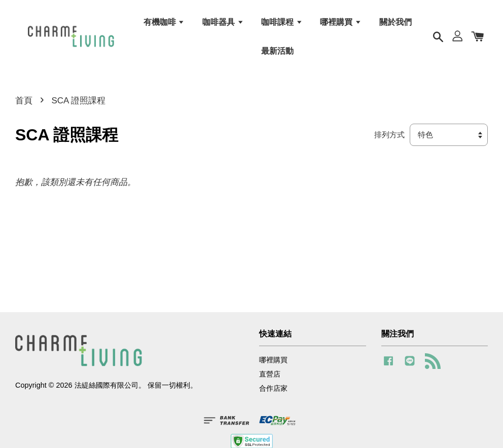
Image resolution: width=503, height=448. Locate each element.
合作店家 (273, 388)
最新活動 (277, 51)
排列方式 (389, 135)
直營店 (270, 374)
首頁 (24, 101)
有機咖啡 (164, 22)
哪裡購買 (340, 22)
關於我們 (396, 22)
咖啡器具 (223, 22)
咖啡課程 (282, 22)
